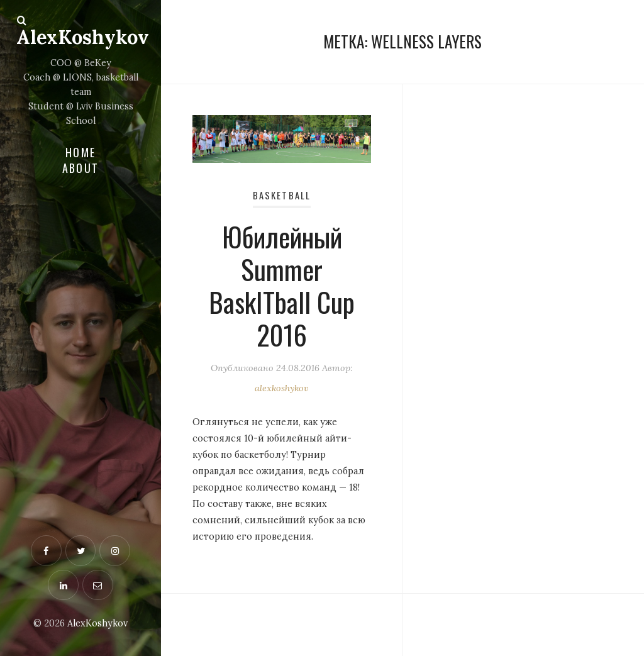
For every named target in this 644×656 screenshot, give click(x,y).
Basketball (282, 195)
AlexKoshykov (83, 37)
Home (80, 152)
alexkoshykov (282, 388)
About (80, 168)
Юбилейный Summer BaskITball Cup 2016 (282, 285)
